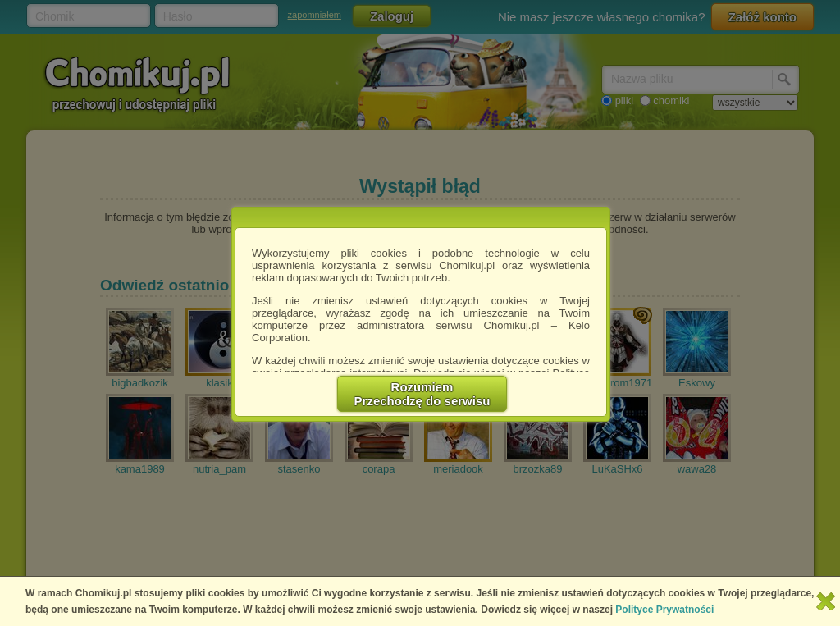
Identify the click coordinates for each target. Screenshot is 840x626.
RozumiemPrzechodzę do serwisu (422, 394)
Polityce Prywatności (664, 610)
